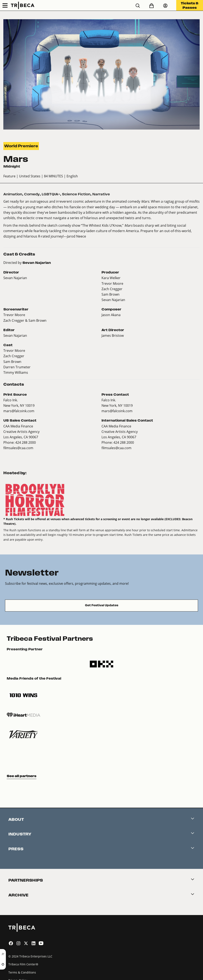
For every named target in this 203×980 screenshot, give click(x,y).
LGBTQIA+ (51, 194)
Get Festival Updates (102, 605)
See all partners (22, 776)
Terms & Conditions (22, 972)
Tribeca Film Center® (23, 964)
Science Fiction (76, 194)
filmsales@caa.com (18, 448)
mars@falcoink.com (19, 411)
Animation (13, 194)
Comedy (32, 194)
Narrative (101, 194)
